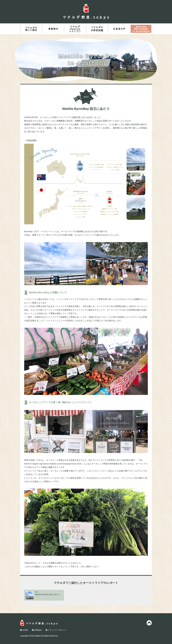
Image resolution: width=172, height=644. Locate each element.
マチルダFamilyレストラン (75, 29)
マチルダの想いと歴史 (31, 29)
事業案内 (53, 29)
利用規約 (37, 630)
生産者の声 (119, 29)
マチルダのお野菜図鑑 (97, 29)
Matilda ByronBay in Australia (141, 29)
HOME (24, 630)
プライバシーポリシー (56, 630)
